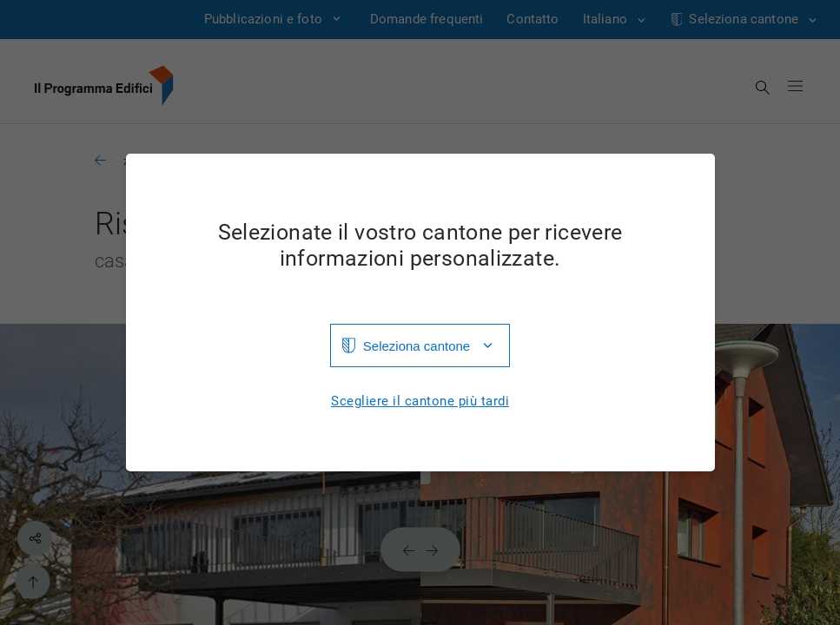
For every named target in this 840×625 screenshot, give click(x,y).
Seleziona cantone (417, 346)
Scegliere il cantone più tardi (420, 401)
